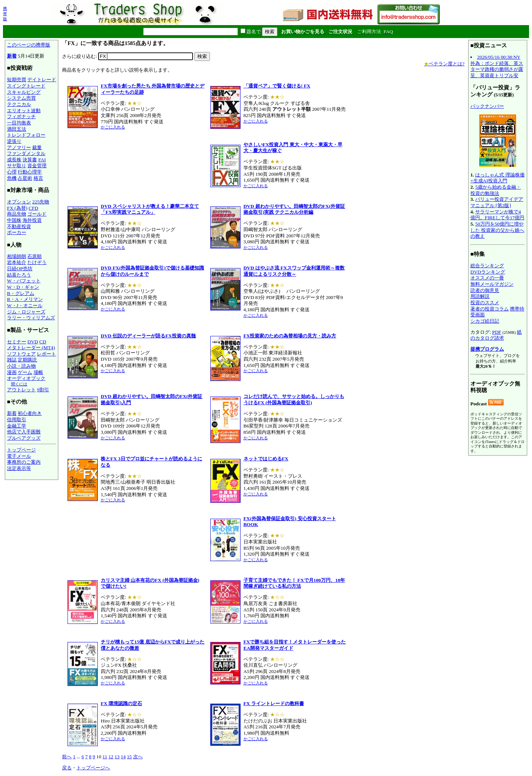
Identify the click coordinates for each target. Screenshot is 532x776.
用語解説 (480, 296)
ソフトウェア (21, 354)
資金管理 (37, 166)
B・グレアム (21, 293)
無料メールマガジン (492, 284)
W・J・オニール (25, 305)
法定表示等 (19, 468)
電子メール (19, 456)
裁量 (37, 147)
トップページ (21, 450)
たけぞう (37, 262)
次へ (138, 757)
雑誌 (12, 360)
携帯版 (5, 14)
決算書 (30, 160)
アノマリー (19, 147)
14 (123, 757)
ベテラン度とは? (444, 64)
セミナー (17, 342)
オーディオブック (26, 378)
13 (117, 757)
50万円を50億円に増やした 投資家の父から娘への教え (497, 230)
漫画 (12, 372)
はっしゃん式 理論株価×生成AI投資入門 (498, 178)
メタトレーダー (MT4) (31, 348)
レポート (46, 354)
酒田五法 (17, 129)
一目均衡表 (19, 123)
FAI (42, 160)
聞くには (19, 384)
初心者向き (30, 413)
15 (129, 757)
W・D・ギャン (23, 287)
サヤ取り (17, 166)
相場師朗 (17, 256)
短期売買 (17, 80)
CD (43, 342)
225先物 (41, 202)
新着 (12, 56)
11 (105, 757)
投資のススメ (485, 303)
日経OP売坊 (20, 269)
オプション (19, 202)
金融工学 (17, 426)
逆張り (14, 141)
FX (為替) (17, 208)
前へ (67, 757)
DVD (33, 342)
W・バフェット (24, 281)
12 (111, 757)
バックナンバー (487, 106)
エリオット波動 (24, 111)
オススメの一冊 (487, 278)
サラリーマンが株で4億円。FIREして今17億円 (497, 215)
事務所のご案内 (24, 462)
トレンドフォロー (26, 135)
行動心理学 (30, 172)
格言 (38, 178)
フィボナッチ (21, 116)
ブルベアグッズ (24, 438)
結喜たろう (19, 275)
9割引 (43, 390)
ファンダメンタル (26, 153)
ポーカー (17, 232)
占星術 (25, 178)
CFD (34, 208)
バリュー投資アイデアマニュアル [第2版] (497, 202)
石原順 (34, 256)
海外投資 (32, 220)
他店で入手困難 (24, 432)
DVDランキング (488, 272)
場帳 (38, 372)
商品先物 (17, 214)
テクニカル (19, 104)
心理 (12, 172)
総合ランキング (487, 266)
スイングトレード (26, 86)
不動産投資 (19, 226)
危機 (12, 178)
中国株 (14, 220)
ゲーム (25, 372)
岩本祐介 (17, 262)
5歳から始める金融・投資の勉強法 (496, 190)
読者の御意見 (485, 290)
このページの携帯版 (29, 45)
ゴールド (37, 214)
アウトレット (21, 390)
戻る (67, 768)
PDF (497, 332)
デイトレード (42, 80)
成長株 (14, 160)
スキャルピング (24, 92)
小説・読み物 (21, 366)
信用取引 (17, 420)
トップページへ (93, 768)
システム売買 (21, 98)
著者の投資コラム (490, 309)
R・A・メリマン (25, 299)
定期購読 (27, 360)
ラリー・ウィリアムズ (31, 318)
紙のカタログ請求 (496, 335)
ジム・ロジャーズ (26, 312)
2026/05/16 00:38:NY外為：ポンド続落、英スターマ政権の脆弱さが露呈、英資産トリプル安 (497, 66)
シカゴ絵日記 (485, 321)
